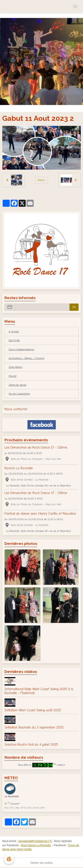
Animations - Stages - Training (27, 358)
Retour (41, 180)
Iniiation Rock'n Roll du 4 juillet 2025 (31, 745)
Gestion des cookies (42, 863)
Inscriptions (15, 367)
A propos (14, 332)
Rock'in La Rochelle (19, 468)
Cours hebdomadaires (21, 349)
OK (74, 307)
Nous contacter (16, 409)
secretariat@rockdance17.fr (35, 841)
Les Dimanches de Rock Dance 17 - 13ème (36, 493)
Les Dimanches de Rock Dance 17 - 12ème (36, 447)
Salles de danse (17, 385)
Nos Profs (14, 340)
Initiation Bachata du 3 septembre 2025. (34, 727)
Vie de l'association (19, 394)
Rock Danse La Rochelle (36, 845)
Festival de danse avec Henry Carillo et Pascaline (40, 514)
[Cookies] (9, 859)
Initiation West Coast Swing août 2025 (33, 710)
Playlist (13, 376)
